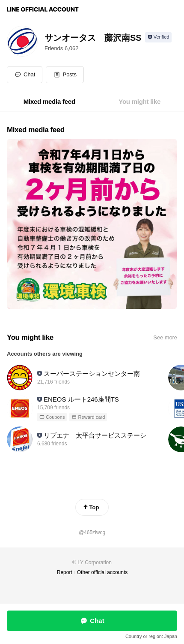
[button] (65, 75)
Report (65, 572)
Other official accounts (102, 572)
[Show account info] (159, 37)
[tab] (49, 102)
